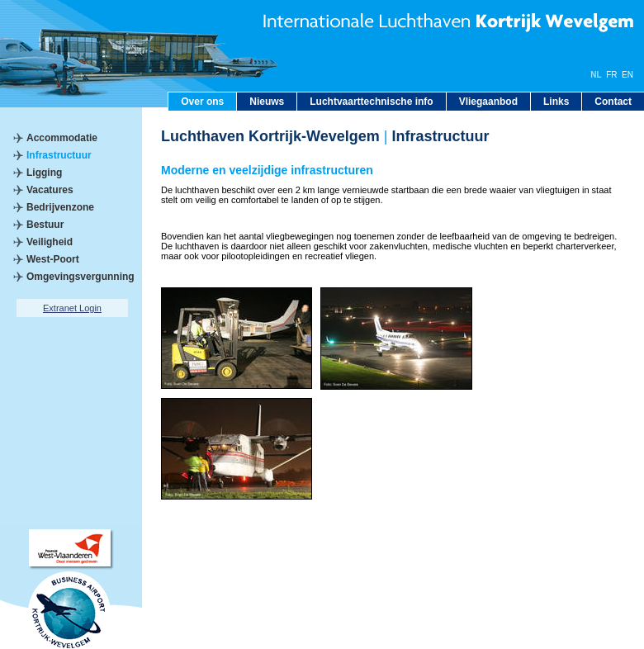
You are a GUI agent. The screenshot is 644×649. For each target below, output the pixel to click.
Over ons (202, 102)
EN (627, 75)
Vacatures (50, 190)
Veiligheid (50, 242)
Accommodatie (62, 138)
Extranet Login (72, 308)
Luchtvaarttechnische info (371, 102)
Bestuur (45, 225)
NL (596, 75)
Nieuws (267, 102)
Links (556, 102)
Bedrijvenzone (60, 207)
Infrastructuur (59, 155)
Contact (613, 102)
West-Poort (53, 259)
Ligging (44, 173)
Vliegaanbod (488, 102)
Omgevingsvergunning (80, 277)
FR (611, 75)
